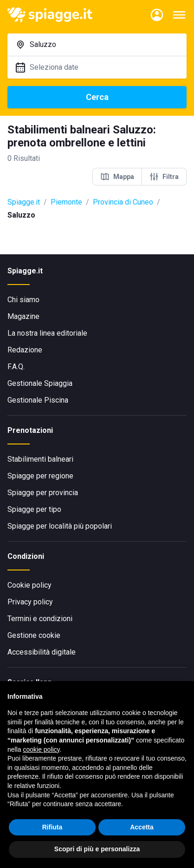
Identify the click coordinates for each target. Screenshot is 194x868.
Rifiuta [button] (52, 827)
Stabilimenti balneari (40, 459)
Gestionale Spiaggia (40, 383)
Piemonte (66, 202)
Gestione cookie (34, 635)
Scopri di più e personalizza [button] (97, 849)
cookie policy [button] (41, 749)
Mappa (117, 177)
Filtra (164, 177)
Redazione (25, 350)
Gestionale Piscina (38, 400)
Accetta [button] (142, 827)
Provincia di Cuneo (123, 202)
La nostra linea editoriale (47, 333)
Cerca (97, 97)
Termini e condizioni (40, 619)
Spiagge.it (24, 202)
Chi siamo (23, 300)
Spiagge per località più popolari (60, 526)
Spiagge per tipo (34, 509)
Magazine (23, 316)
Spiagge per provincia (43, 493)
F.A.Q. (16, 367)
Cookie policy (29, 585)
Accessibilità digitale (42, 652)
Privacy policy (30, 602)
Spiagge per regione (40, 476)
